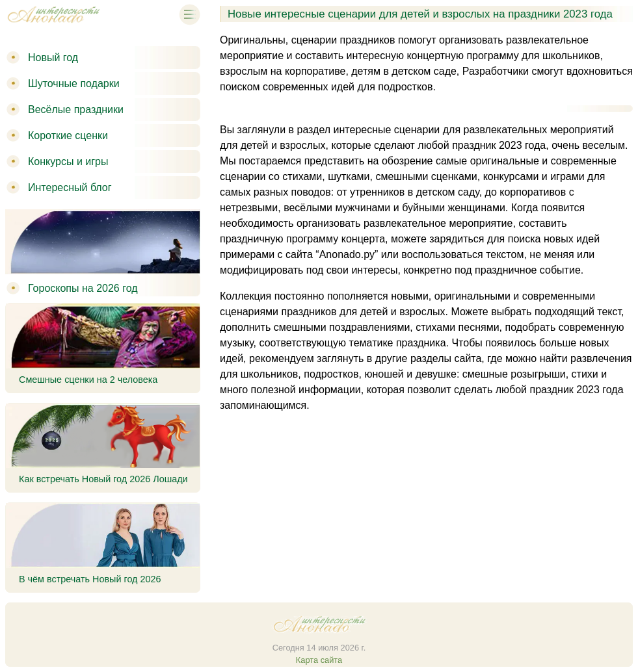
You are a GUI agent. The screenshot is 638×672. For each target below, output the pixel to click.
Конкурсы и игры (68, 162)
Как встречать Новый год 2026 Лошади (103, 479)
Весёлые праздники (76, 110)
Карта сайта (319, 660)
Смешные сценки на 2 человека (88, 380)
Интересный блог (70, 187)
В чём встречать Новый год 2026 (90, 579)
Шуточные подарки (74, 84)
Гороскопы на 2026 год (83, 288)
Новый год (53, 58)
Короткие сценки (68, 136)
